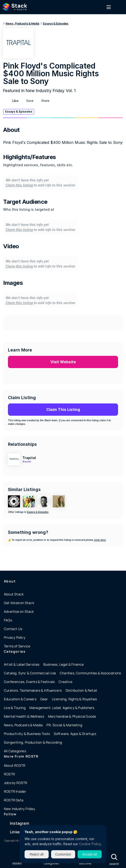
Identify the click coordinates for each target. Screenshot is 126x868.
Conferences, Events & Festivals (29, 682)
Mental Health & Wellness (24, 716)
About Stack (14, 594)
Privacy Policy (15, 637)
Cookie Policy (90, 844)
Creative (65, 682)
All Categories (15, 751)
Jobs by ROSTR (16, 783)
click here (100, 540)
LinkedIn (18, 832)
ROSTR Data (14, 800)
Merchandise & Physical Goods (72, 716)
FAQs (8, 620)
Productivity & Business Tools (27, 734)
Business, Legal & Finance (64, 664)
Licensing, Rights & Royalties (74, 699)
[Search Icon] (114, 857)
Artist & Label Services (22, 664)
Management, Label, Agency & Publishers (62, 708)
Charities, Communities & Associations (90, 673)
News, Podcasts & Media (22, 23)
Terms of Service (17, 646)
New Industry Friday (19, 809)
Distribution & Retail (81, 690)
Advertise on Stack (19, 611)
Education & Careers (20, 699)
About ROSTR (15, 765)
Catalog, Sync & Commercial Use (30, 673)
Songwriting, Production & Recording (33, 742)
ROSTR (9, 774)
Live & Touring (15, 708)
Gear (44, 699)
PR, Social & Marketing (64, 725)
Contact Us (13, 629)
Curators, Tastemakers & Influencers (33, 690)
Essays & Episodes (56, 23)
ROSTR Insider (15, 791)
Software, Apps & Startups (75, 734)
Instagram (20, 823)
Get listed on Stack (19, 603)
